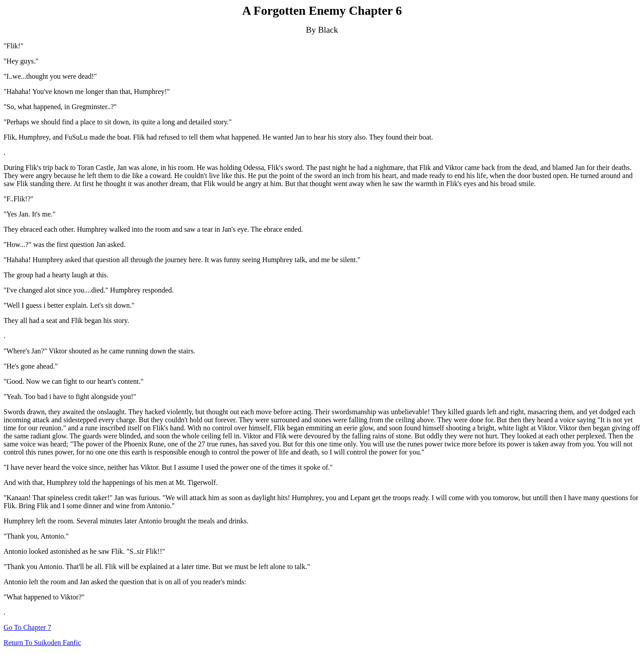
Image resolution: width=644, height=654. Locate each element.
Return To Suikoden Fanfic (42, 643)
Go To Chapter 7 (28, 627)
